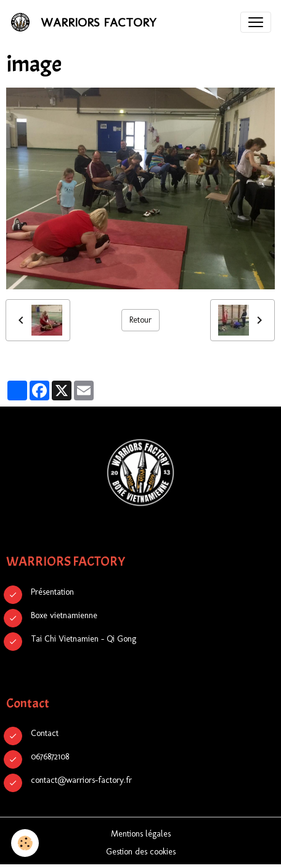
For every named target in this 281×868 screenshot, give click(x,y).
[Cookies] (25, 843)
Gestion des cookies (141, 852)
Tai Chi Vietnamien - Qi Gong (83, 639)
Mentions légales (141, 834)
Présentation (52, 592)
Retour (140, 320)
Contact (45, 733)
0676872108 (50, 757)
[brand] (86, 22)
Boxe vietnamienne (64, 615)
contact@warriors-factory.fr (81, 780)
